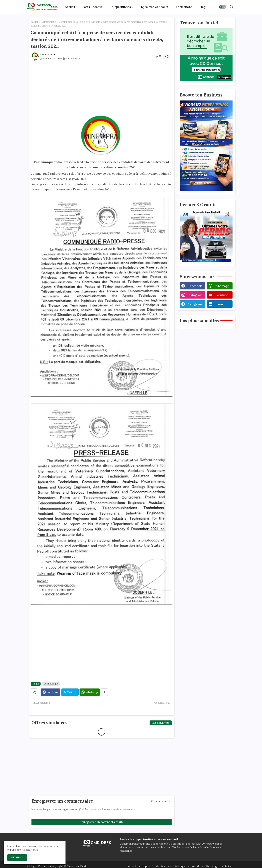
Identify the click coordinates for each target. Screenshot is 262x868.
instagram (195, 295)
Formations (184, 7)
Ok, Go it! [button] (17, 857)
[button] (223, 7)
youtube (222, 295)
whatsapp (222, 286)
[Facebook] (50, 692)
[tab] (70, 7)
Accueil (70, 7)
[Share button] (104, 692)
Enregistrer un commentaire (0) (102, 822)
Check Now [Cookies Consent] (29, 850)
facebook (195, 286)
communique (49, 22)
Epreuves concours (155, 7)
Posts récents (92, 7)
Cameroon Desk (76, 866)
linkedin (222, 304)
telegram (195, 304)
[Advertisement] (102, 88)
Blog (203, 7)
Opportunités (122, 7)
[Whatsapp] (90, 692)
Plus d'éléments (161, 723)
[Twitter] (70, 692)
